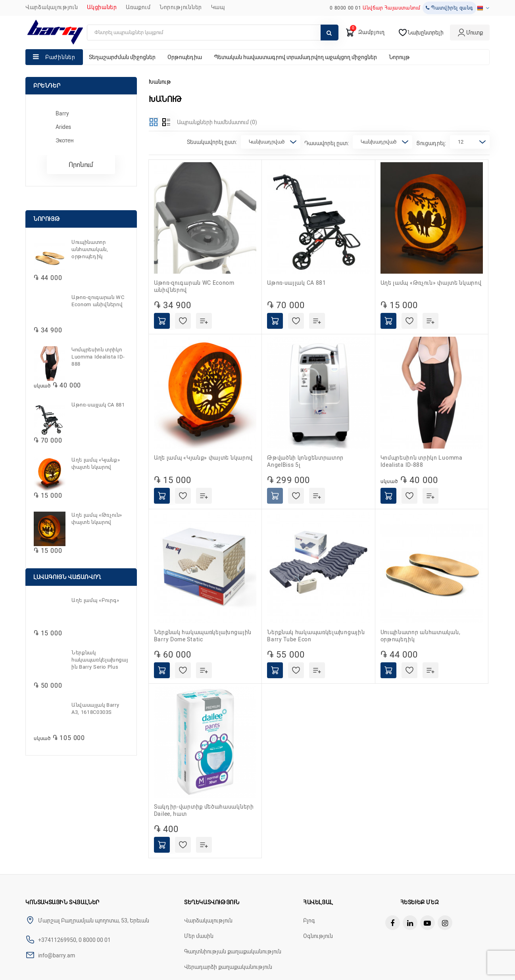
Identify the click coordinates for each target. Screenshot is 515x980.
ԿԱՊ (218, 7)
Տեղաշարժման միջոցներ (122, 57)
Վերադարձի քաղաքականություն (228, 967)
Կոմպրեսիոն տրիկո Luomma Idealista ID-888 (98, 357)
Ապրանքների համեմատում (217, 122)
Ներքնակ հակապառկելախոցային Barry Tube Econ (316, 636)
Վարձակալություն (52, 7)
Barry (62, 113)
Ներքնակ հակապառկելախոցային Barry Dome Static (203, 636)
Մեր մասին (199, 936)
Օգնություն (318, 936)
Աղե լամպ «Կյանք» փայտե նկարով (96, 463)
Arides (63, 127)
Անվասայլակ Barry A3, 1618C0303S (95, 709)
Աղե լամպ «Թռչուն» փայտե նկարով (97, 519)
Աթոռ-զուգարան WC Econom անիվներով (98, 301)
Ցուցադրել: (431, 143)
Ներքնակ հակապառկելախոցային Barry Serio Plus (100, 660)
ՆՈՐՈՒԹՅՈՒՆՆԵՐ (181, 7)
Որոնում (81, 165)
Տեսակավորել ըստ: (212, 142)
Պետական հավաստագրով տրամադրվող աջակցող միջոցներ (295, 57)
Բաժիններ (60, 57)
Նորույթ (399, 57)
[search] (213, 33)
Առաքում (138, 7)
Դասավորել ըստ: (327, 143)
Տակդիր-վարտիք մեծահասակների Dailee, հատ (204, 810)
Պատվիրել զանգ (450, 8)
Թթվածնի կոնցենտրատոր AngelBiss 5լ (305, 461)
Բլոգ (309, 921)
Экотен (65, 140)
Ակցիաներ (102, 7)
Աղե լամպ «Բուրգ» (95, 600)
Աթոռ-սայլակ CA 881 (98, 405)
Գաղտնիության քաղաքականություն (233, 951)
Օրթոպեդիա (185, 57)
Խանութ (160, 82)
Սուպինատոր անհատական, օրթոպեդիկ (90, 249)
